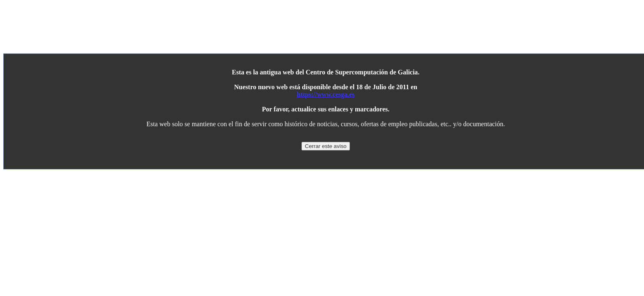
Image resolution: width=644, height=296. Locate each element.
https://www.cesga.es (326, 94)
